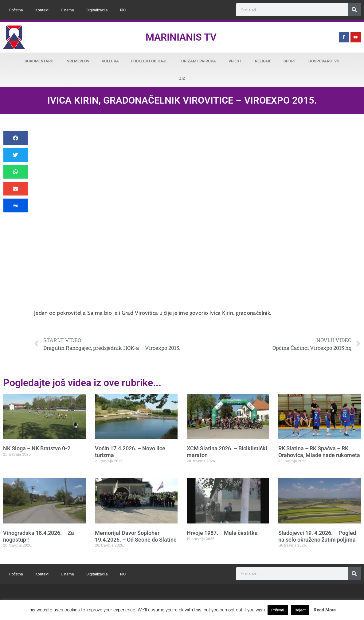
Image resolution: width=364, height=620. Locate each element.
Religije (263, 61)
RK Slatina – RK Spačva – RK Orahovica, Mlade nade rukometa (319, 452)
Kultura (110, 61)
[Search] (354, 10)
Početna (16, 10)
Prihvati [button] (278, 610)
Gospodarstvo (324, 61)
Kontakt (42, 10)
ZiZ (182, 78)
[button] (16, 138)
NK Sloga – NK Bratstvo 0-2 (37, 448)
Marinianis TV (181, 37)
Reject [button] (300, 610)
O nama (67, 10)
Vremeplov (78, 61)
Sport (290, 61)
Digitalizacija (97, 10)
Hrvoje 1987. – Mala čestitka (222, 533)
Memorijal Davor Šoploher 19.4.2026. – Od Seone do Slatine (136, 536)
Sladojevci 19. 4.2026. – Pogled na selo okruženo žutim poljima (317, 536)
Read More (325, 610)
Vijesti (236, 61)
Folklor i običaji (149, 61)
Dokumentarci (40, 61)
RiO (123, 10)
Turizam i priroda (197, 61)
